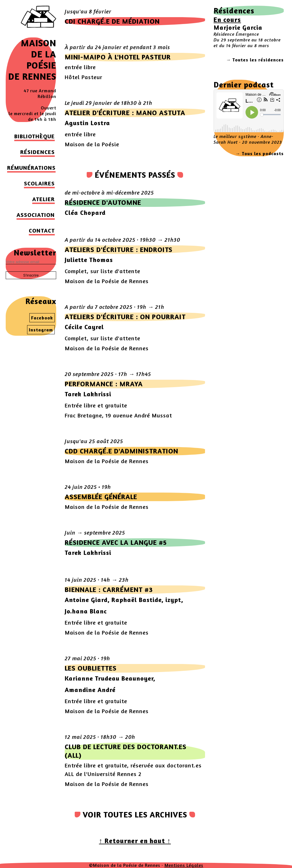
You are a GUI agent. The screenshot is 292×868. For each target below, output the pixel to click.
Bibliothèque (35, 136)
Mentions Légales (184, 865)
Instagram (41, 330)
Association (36, 215)
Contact (42, 230)
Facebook (42, 318)
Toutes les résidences (258, 60)
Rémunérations (31, 168)
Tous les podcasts (263, 153)
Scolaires (39, 183)
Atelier (43, 199)
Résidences (37, 152)
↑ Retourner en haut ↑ (135, 841)
